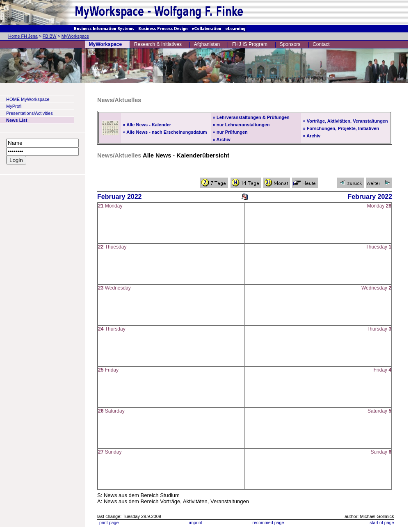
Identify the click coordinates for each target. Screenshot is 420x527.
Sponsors (290, 44)
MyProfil (14, 106)
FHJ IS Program (250, 44)
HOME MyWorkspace (28, 99)
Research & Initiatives (158, 44)
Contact (321, 44)
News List (17, 120)
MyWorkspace (75, 36)
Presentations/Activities (30, 113)
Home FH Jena (23, 36)
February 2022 (120, 197)
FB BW (50, 36)
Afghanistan (207, 44)
